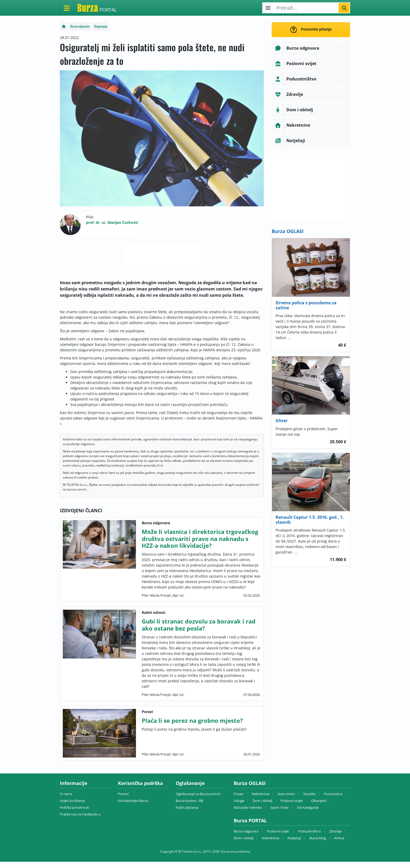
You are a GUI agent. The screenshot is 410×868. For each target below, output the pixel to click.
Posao (239, 794)
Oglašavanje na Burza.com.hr (198, 794)
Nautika (309, 794)
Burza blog (318, 838)
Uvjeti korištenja (72, 801)
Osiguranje (101, 26)
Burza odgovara (80, 26)
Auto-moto (286, 794)
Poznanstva (333, 794)
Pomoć (123, 794)
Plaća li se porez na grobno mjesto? (192, 720)
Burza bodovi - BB (189, 801)
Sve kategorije (308, 807)
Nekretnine (261, 794)
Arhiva (339, 838)
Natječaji (294, 838)
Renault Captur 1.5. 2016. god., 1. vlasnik (310, 520)
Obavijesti (319, 801)
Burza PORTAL (250, 820)
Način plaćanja (187, 807)
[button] (311, 48)
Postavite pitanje (311, 30)
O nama (66, 794)
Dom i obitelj (262, 801)
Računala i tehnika (248, 807)
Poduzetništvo (309, 831)
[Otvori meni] (67, 8)
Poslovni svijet (292, 801)
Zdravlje (335, 831)
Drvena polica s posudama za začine (306, 305)
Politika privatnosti (75, 807)
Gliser (282, 421)
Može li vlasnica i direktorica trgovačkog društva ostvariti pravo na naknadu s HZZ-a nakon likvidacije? (200, 538)
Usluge (239, 801)
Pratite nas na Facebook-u (80, 814)
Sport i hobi (279, 807)
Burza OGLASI (288, 231)
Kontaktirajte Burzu (133, 801)
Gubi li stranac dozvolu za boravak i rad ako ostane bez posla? (199, 625)
